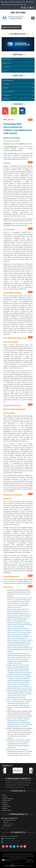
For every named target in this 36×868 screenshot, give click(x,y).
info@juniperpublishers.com (12, 840)
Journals (5, 803)
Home (4, 795)
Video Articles (7, 806)
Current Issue (7, 67)
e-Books (5, 804)
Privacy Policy (29, 866)
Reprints (5, 808)
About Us (5, 797)
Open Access (6, 801)
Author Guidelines (8, 799)
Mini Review (9, 120)
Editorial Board (7, 59)
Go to (30, 120)
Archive (5, 71)
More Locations (7, 810)
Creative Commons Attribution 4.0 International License (14, 862)
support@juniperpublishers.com (13, 828)
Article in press (7, 63)
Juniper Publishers (9, 2)
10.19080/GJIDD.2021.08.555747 (19, 159)
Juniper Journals (20, 2)
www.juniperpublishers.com (12, 842)
